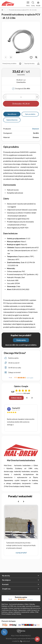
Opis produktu (30, 114)
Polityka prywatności (21, 636)
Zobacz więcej (16, 398)
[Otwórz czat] (37, 639)
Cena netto (21, 75)
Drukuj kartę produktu (12, 63)
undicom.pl (25, 641)
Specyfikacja (12, 114)
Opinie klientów (12, 120)
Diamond (35, 129)
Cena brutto (21, 82)
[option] (21, 41)
